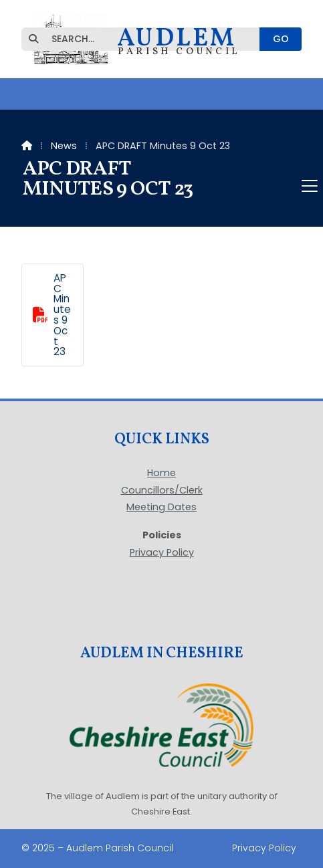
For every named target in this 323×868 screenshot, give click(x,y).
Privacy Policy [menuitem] (264, 848)
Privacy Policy (162, 552)
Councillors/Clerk (162, 491)
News (64, 146)
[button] (161, 186)
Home (161, 473)
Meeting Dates (161, 508)
